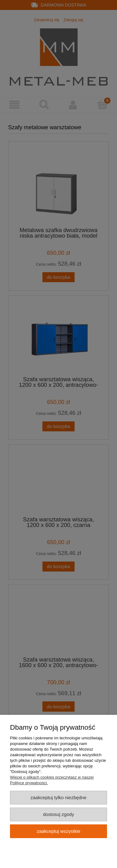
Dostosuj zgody (59, 814)
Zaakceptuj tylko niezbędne (58, 797)
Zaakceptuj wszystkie (58, 831)
